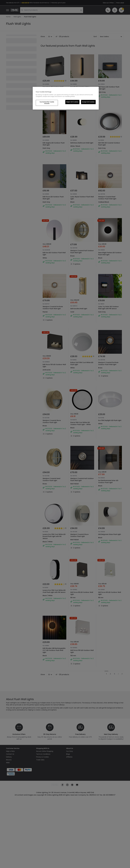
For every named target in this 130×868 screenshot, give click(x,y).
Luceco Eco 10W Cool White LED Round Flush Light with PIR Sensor (54, 536)
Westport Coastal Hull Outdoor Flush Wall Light (82, 252)
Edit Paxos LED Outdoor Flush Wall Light (109, 88)
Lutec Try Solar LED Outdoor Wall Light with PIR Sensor (108, 308)
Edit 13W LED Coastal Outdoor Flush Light (109, 144)
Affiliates (69, 757)
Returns (9, 760)
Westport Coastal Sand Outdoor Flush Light (51, 480)
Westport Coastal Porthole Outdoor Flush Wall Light (53, 308)
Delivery (9, 757)
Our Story (70, 751)
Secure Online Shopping (45, 751)
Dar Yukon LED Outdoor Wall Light (53, 88)
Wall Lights (17, 17)
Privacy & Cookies (42, 757)
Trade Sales (40, 760)
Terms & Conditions (43, 754)
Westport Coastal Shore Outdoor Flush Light (52, 422)
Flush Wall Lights (30, 17)
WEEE (8, 763)
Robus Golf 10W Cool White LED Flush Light (82, 364)
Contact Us (10, 754)
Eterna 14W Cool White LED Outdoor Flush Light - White (80, 424)
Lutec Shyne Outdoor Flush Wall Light (82, 198)
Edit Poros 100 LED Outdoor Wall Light (54, 366)
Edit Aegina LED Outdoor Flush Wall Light (54, 144)
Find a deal (120, 3)
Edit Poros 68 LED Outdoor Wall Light (82, 593)
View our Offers (108, 3)
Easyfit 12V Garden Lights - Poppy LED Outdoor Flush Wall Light (81, 89)
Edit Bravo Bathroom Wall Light (82, 143)
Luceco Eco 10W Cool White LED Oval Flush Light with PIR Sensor (54, 591)
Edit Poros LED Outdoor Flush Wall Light (53, 198)
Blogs (68, 754)
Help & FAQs (10, 751)
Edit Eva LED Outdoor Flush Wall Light (54, 254)
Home (8, 17)
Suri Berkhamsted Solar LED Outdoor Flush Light (108, 482)
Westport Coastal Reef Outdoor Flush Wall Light (107, 198)
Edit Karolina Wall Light (79, 309)
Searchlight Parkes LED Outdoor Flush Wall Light (110, 254)
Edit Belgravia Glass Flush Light (110, 534)
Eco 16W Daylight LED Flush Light (110, 421)
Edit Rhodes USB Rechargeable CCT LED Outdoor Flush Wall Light (54, 650)
